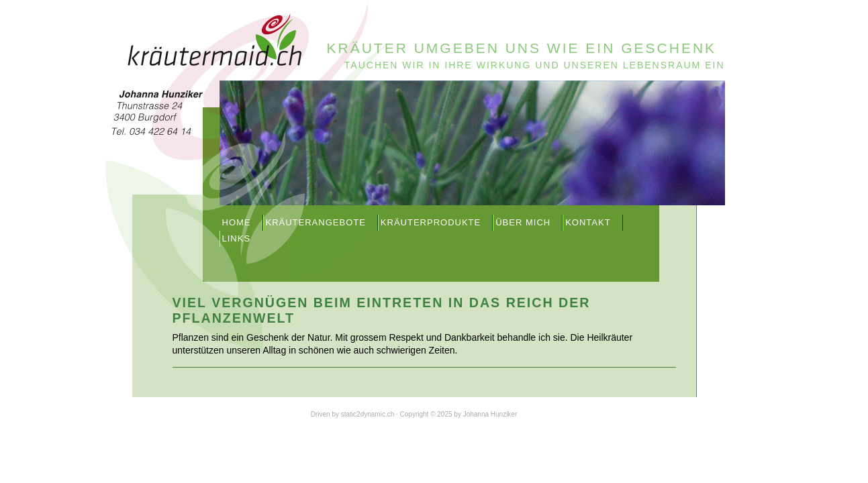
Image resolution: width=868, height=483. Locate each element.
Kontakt (588, 222)
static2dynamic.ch (368, 414)
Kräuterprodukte (431, 222)
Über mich (523, 222)
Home (237, 222)
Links (237, 238)
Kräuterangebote (316, 222)
